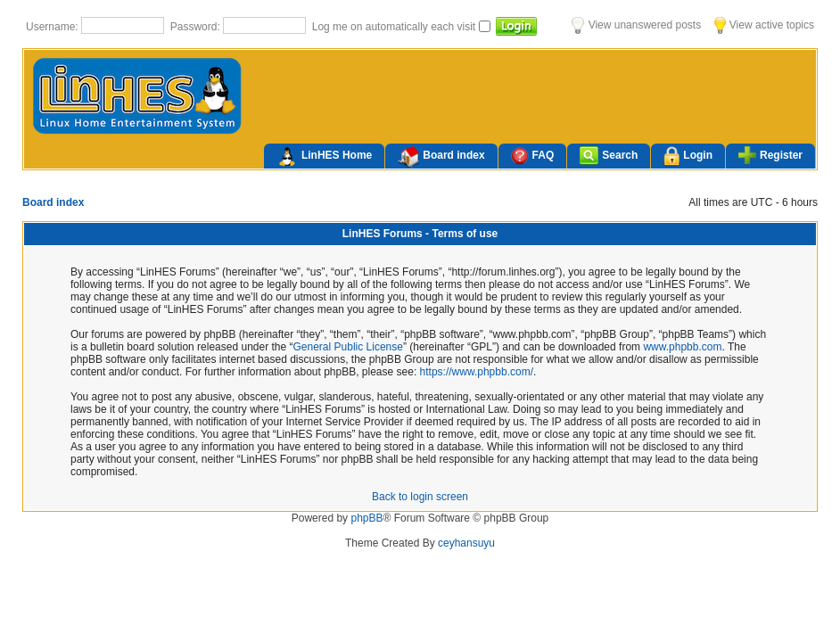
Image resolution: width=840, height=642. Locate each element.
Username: (54, 27)
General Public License (348, 347)
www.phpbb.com (682, 347)
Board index (441, 157)
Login (688, 156)
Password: (197, 27)
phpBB (366, 518)
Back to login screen (420, 497)
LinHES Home (324, 157)
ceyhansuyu (466, 543)
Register (770, 155)
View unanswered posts (636, 25)
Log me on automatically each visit (395, 27)
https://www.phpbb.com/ (477, 372)
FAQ (533, 156)
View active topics (764, 25)
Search (609, 156)
